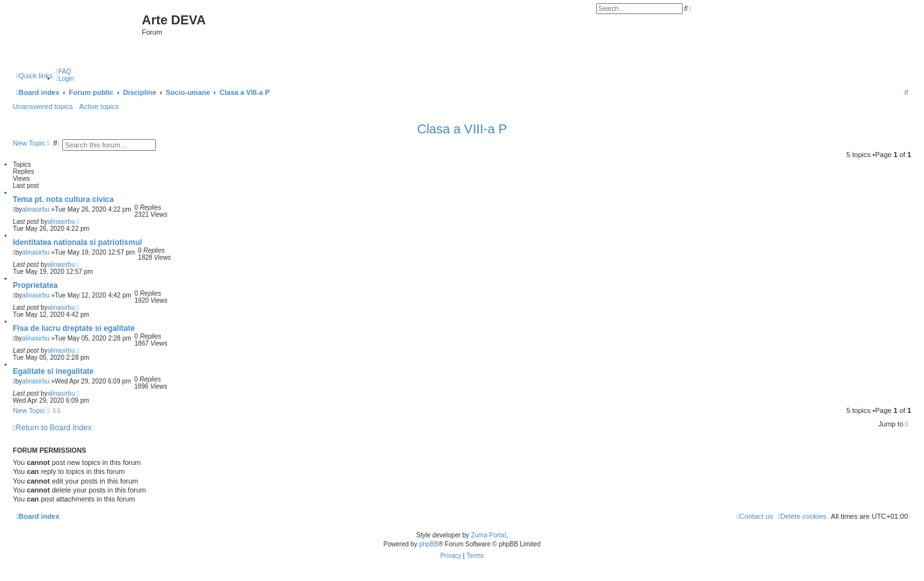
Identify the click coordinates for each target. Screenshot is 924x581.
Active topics (99, 106)
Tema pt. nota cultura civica (63, 199)
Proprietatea (35, 285)
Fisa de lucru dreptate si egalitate (74, 328)
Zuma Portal (488, 535)
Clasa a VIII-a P (462, 129)
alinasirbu (36, 209)
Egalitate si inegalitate (53, 371)
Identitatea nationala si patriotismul (77, 242)
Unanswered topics (43, 106)
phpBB (429, 544)
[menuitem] (64, 72)
